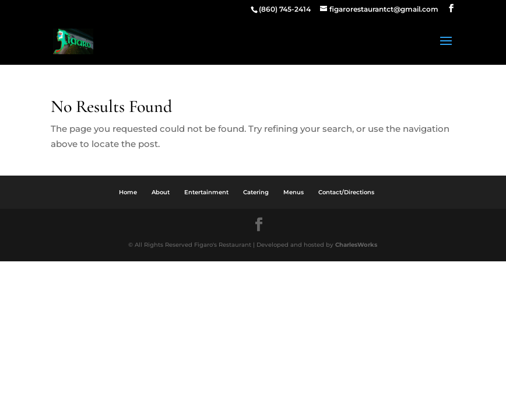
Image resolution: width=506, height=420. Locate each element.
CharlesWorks (356, 245)
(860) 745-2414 (285, 9)
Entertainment (206, 192)
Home (128, 192)
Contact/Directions (346, 192)
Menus (294, 192)
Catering (256, 192)
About (161, 192)
